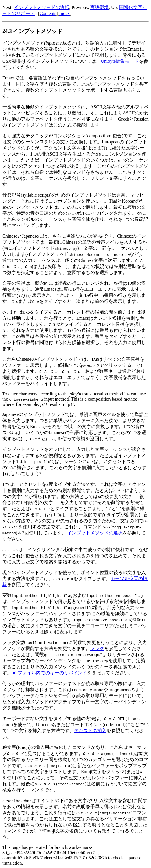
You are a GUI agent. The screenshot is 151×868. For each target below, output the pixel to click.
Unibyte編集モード (120, 61)
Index (65, 13)
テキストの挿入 (90, 731)
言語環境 (100, 7)
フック (97, 648)
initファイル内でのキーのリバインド (49, 673)
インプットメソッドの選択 (42, 7)
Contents (48, 13)
